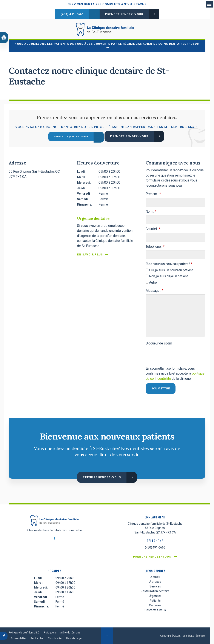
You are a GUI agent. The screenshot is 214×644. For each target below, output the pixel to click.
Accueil (155, 576)
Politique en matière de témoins (62, 632)
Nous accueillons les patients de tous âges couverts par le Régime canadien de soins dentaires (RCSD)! (107, 43)
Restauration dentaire (155, 590)
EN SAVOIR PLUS (90, 254)
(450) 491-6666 (72, 14)
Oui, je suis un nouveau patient (169, 270)
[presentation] (171, 353)
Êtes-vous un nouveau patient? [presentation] (169, 263)
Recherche (37, 638)
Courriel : (153, 228)
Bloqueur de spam (159, 343)
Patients (155, 600)
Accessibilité (18, 638)
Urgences (155, 595)
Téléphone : (155, 246)
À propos (155, 581)
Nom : (151, 211)
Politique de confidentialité (24, 632)
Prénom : (153, 193)
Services (155, 586)
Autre (151, 282)
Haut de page (74, 638)
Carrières (155, 605)
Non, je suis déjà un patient (167, 276)
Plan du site (55, 638)
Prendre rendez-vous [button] (124, 14)
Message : (154, 290)
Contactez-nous (155, 609)
